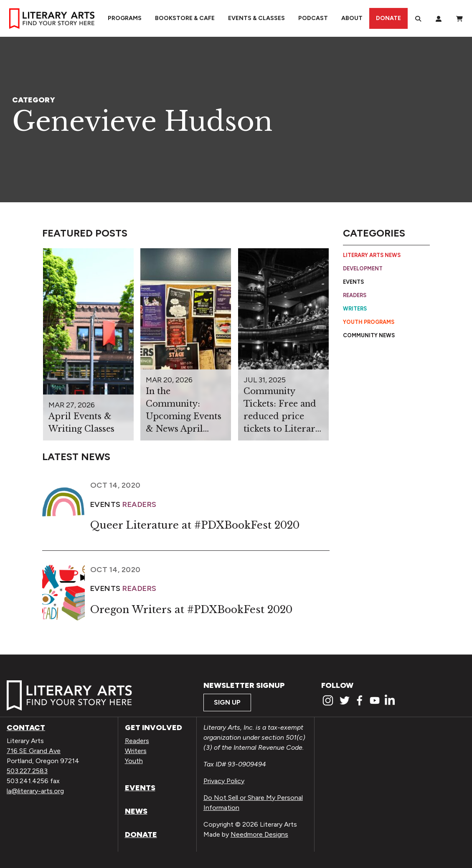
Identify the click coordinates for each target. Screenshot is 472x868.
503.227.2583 (27, 771)
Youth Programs (369, 322)
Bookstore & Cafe (185, 18)
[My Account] (439, 18)
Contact (26, 728)
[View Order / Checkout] (459, 18)
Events (353, 282)
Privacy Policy (224, 781)
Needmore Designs (259, 834)
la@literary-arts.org (35, 791)
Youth (134, 761)
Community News (369, 335)
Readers (355, 295)
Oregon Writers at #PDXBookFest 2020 (191, 610)
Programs (125, 18)
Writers (355, 309)
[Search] (418, 18)
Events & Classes (256, 18)
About (352, 18)
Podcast (313, 18)
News (136, 811)
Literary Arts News (372, 255)
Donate (388, 18)
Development (363, 269)
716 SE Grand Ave (34, 751)
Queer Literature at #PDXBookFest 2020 (195, 525)
